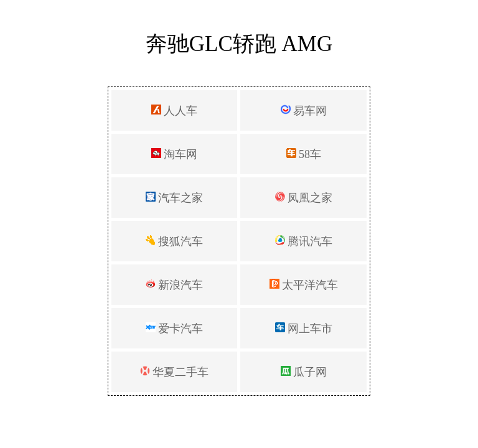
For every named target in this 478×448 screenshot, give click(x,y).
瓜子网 (304, 372)
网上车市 (304, 329)
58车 (304, 154)
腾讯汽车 (304, 241)
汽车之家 (175, 198)
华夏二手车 (175, 372)
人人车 (175, 111)
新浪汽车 (175, 285)
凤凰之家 (304, 198)
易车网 (304, 111)
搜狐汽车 (175, 241)
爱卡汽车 (175, 329)
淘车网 (175, 154)
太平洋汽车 (304, 285)
